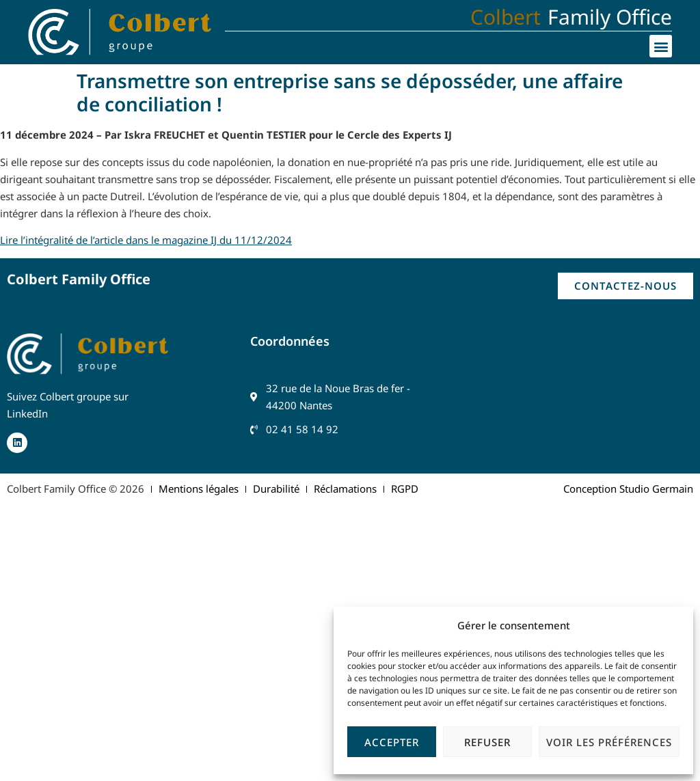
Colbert (506, 17)
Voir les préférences (609, 742)
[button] (661, 46)
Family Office (610, 17)
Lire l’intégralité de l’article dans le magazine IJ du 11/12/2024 (146, 240)
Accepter (392, 742)
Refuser (487, 742)
